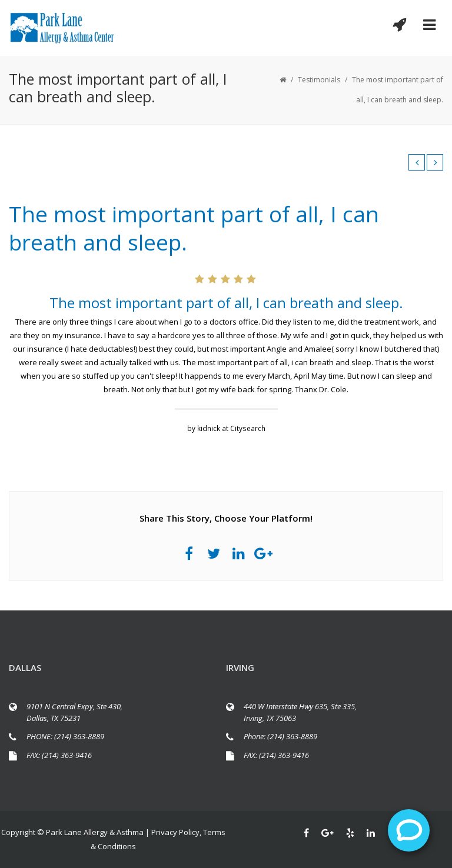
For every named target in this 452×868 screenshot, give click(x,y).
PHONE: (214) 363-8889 (65, 736)
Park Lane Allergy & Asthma (95, 832)
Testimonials (319, 80)
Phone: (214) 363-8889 (280, 736)
